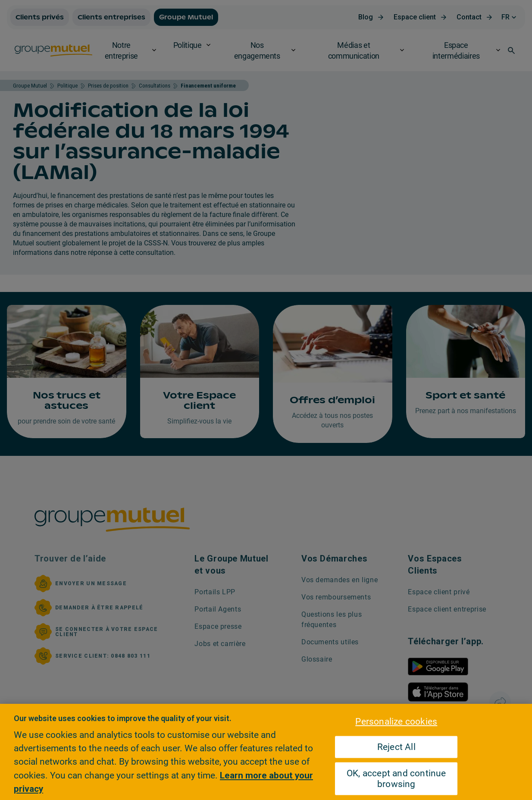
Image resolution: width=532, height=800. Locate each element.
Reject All (396, 747)
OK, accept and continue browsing (396, 779)
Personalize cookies (396, 721)
